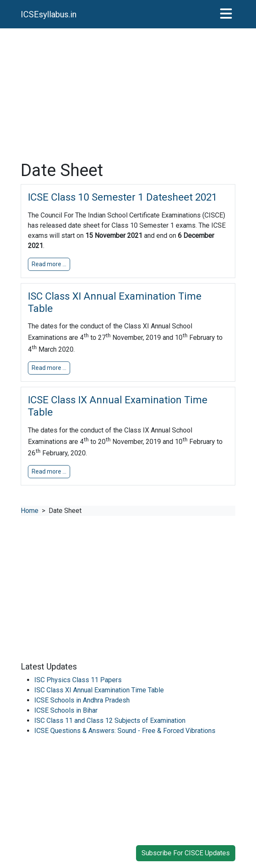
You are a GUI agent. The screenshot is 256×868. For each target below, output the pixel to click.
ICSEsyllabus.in (49, 14)
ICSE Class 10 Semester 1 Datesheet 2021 (123, 197)
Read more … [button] (49, 264)
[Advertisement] (128, 94)
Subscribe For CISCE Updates (186, 853)
